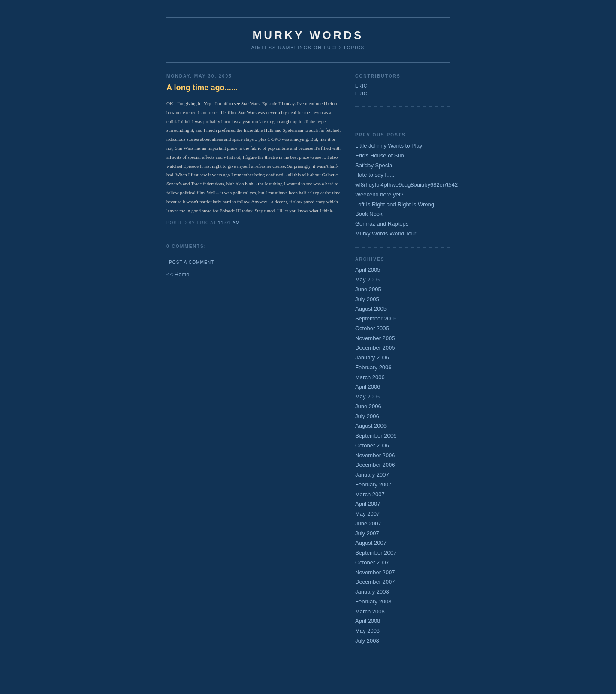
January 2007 (372, 475)
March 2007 (370, 494)
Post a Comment (192, 262)
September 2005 (376, 318)
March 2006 (370, 377)
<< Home (178, 274)
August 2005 (371, 309)
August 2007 (371, 543)
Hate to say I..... (375, 175)
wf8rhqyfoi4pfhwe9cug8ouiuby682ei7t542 (406, 185)
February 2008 (373, 602)
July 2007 (367, 533)
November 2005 (375, 338)
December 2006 (375, 465)
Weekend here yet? (379, 195)
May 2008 (367, 631)
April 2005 (368, 270)
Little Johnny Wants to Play (389, 146)
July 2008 (367, 641)
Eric (361, 86)
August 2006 (371, 426)
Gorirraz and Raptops (382, 224)
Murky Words (308, 35)
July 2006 (367, 416)
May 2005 (367, 279)
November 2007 (375, 572)
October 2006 (372, 445)
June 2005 (368, 289)
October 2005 (372, 328)
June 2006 (368, 406)
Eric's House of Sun (380, 155)
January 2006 (372, 358)
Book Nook (369, 214)
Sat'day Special (374, 165)
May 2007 (367, 514)
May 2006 (367, 397)
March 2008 (370, 611)
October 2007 (372, 563)
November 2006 (375, 455)
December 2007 (375, 582)
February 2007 (373, 484)
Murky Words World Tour (386, 234)
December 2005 (375, 348)
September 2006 (376, 436)
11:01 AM (229, 223)
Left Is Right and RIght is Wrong (395, 204)
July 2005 (367, 299)
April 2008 (368, 621)
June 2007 (368, 524)
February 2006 (373, 367)
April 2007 (368, 504)
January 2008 (372, 592)
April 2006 (368, 387)
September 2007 (376, 553)
